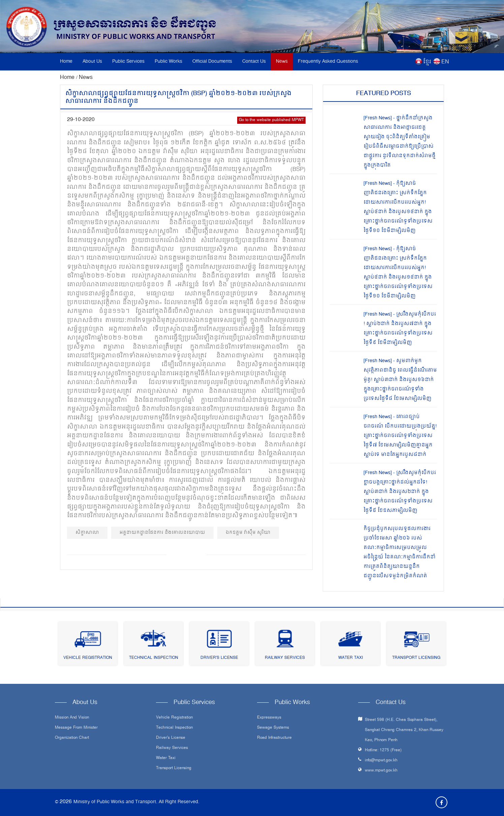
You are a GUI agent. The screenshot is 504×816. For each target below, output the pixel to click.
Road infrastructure (274, 738)
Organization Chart (72, 738)
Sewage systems (273, 728)
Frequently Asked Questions (328, 62)
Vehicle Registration (88, 658)
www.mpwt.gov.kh (381, 771)
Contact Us (254, 62)
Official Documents (212, 62)
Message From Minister (76, 728)
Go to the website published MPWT (271, 120)
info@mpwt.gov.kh (381, 761)
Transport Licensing (416, 658)
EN (445, 62)
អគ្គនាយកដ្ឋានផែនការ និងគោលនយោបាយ (162, 533)
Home (66, 62)
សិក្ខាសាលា (87, 533)
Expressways (269, 718)
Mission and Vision (72, 718)
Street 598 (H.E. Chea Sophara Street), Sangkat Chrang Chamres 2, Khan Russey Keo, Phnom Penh (404, 730)
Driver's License (219, 658)
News (282, 62)
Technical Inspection (154, 658)
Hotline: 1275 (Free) (383, 750)
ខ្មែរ (427, 62)
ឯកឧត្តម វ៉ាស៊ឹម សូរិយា (248, 533)
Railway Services (285, 658)
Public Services (128, 62)
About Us (92, 62)
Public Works (168, 62)
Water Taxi (351, 658)
